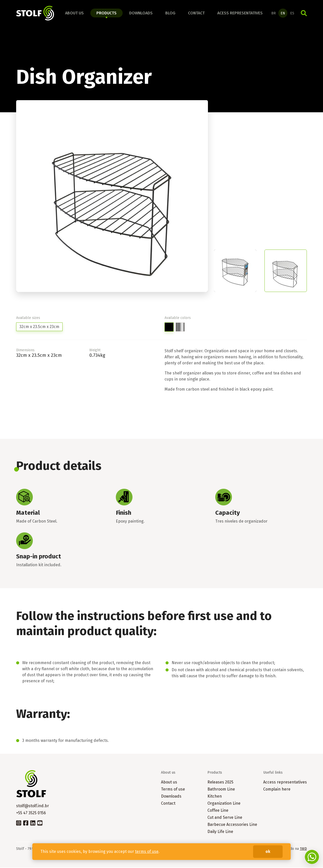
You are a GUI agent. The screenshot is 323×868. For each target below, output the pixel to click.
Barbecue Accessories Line (232, 825)
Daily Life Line (220, 832)
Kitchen (215, 797)
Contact (196, 13)
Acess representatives (240, 13)
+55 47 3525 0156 (31, 813)
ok (268, 851)
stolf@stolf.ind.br (33, 806)
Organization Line (224, 804)
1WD (303, 849)
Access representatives (285, 783)
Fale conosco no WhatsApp (312, 857)
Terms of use (173, 790)
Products (106, 13)
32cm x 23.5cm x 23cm (39, 327)
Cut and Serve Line (225, 818)
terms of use (147, 851)
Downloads (141, 13)
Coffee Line (218, 811)
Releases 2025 (220, 783)
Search (304, 13)
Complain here (277, 790)
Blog (170, 13)
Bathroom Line (221, 790)
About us (74, 13)
